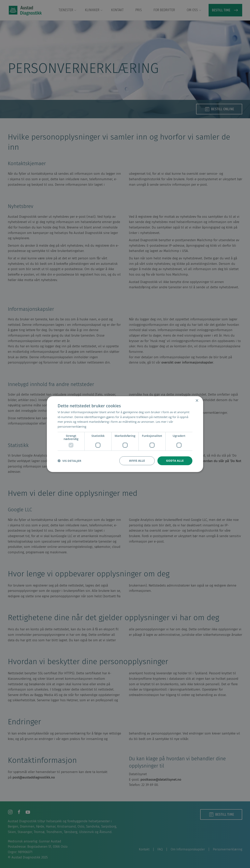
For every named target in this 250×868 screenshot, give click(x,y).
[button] (69, 461)
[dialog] (125, 434)
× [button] (197, 401)
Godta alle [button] (175, 461)
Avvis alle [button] (137, 461)
